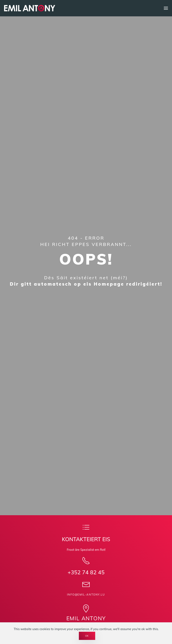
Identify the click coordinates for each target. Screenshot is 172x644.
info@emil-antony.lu (86, 595)
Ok (87, 636)
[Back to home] (30, 8)
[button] (166, 8)
